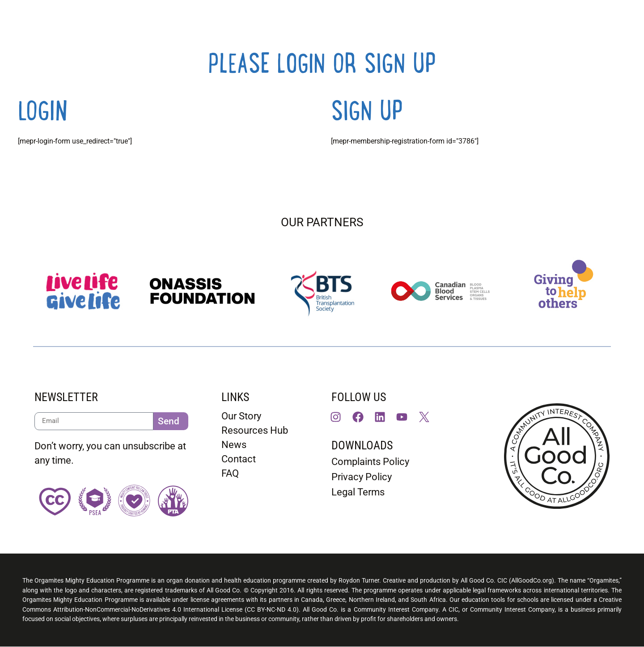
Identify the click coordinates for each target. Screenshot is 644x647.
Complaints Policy (370, 462)
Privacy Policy (362, 477)
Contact (239, 459)
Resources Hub (255, 430)
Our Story (241, 416)
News (234, 445)
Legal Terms (358, 492)
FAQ (230, 473)
